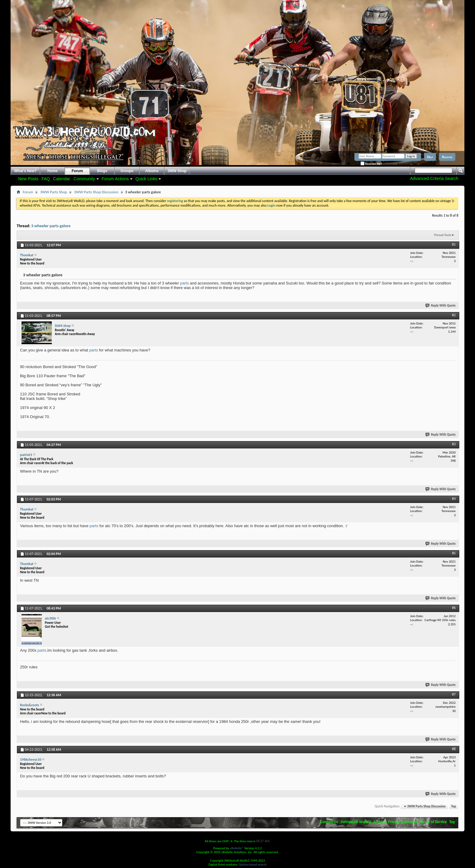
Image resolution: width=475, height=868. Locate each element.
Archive (380, 822)
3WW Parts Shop (53, 192)
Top (453, 806)
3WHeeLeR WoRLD (355, 822)
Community (84, 179)
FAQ (46, 179)
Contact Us (329, 822)
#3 (454, 444)
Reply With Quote (441, 306)
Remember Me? (371, 164)
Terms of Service (433, 822)
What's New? (25, 171)
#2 (454, 315)
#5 (454, 553)
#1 (454, 244)
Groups (127, 171)
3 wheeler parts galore (51, 226)
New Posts (28, 179)
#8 (454, 749)
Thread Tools (442, 235)
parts (185, 283)
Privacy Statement (403, 822)
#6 (454, 608)
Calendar (62, 179)
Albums (152, 171)
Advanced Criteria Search (434, 178)
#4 (454, 499)
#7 (454, 694)
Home (53, 171)
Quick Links (146, 179)
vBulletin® (237, 848)
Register (447, 157)
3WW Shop (177, 171)
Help (430, 157)
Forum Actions (115, 179)
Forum (77, 171)
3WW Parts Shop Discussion (96, 192)
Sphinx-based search (253, 865)
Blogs (102, 171)
